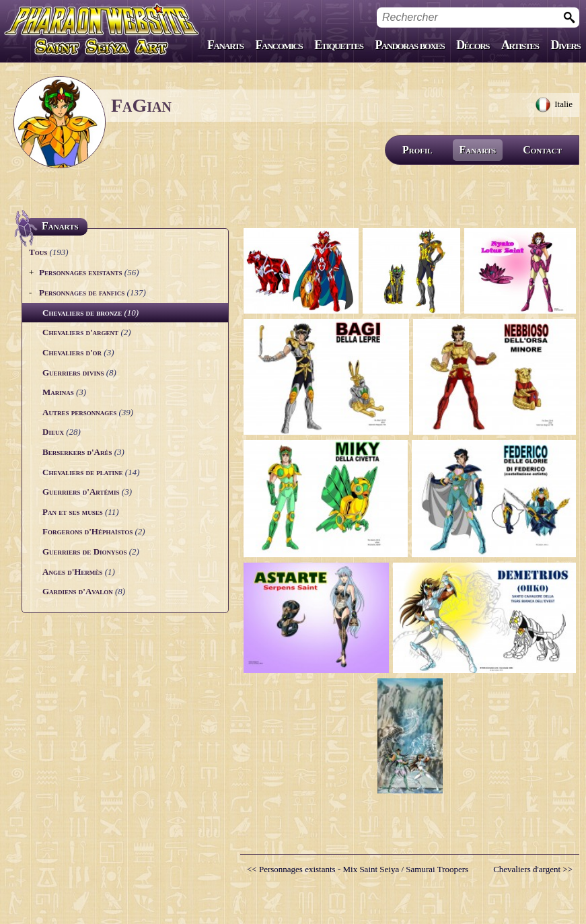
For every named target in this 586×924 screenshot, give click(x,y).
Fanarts (225, 45)
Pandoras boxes (409, 45)
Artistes (520, 45)
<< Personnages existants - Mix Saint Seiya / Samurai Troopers (358, 869)
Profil (417, 150)
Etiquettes (338, 45)
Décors (473, 45)
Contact (542, 150)
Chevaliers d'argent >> (533, 869)
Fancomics (279, 45)
